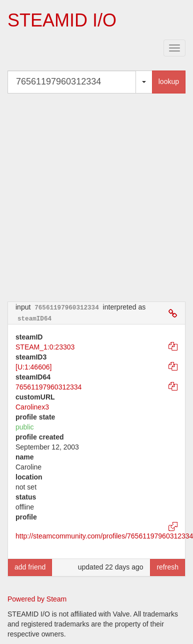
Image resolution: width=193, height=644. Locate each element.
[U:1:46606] (33, 367)
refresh (167, 567)
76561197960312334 (48, 387)
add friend (30, 567)
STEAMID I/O (62, 20)
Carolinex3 (32, 407)
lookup (169, 81)
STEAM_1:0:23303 (45, 347)
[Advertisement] (94, 197)
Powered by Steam (37, 599)
